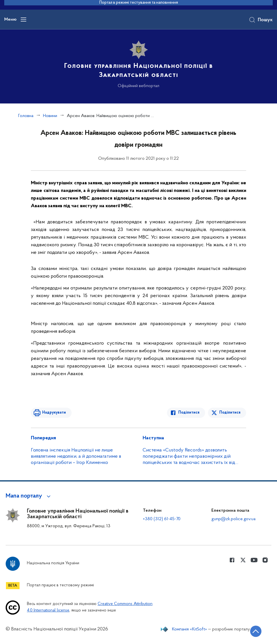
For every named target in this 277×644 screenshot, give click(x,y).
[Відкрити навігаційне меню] (23, 20)
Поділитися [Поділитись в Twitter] (230, 413)
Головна (26, 116)
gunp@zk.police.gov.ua (233, 519)
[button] (29, 496)
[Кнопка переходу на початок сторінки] (256, 631)
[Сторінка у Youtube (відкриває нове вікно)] (254, 560)
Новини (50, 116)
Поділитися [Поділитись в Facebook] (189, 413)
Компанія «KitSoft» (190, 629)
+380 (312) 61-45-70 (162, 519)
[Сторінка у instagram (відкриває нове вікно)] (265, 560)
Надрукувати (54, 413)
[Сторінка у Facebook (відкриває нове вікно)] (232, 560)
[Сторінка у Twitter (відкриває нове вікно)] (243, 560)
